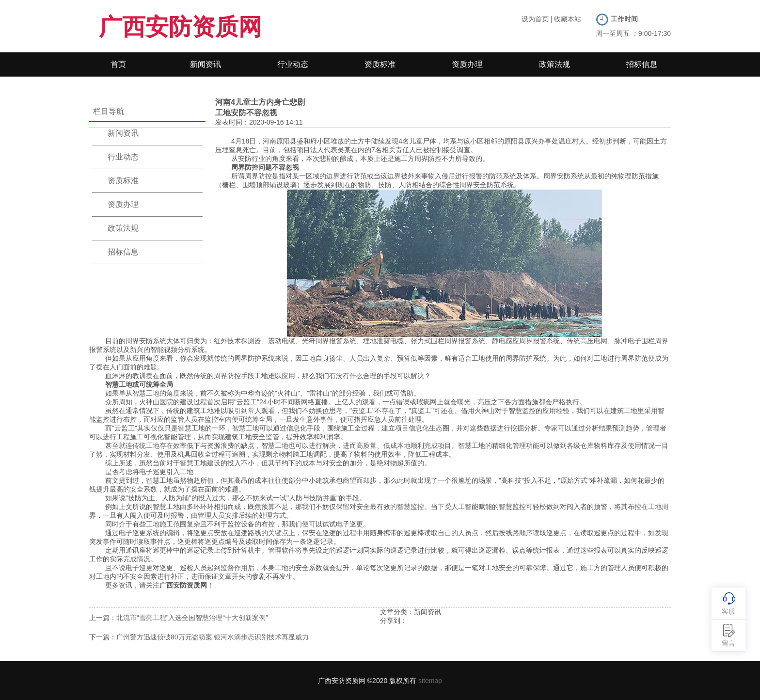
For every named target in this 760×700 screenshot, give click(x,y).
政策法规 (554, 64)
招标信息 (642, 64)
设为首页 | (537, 19)
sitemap (430, 681)
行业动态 (293, 64)
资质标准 (380, 64)
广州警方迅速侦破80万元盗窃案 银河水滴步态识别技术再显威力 (213, 637)
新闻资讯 (206, 64)
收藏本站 (568, 19)
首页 (118, 64)
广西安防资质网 (180, 27)
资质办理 (467, 64)
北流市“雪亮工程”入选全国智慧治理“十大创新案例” (192, 618)
